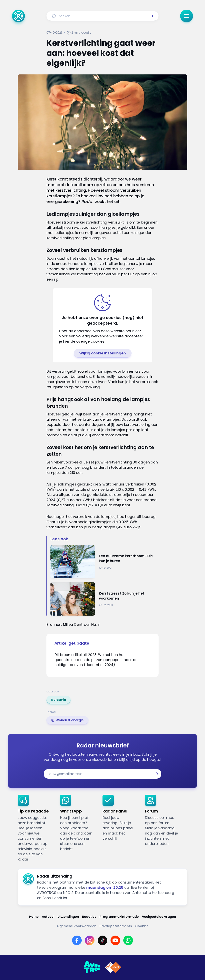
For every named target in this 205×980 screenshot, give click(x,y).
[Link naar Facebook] (77, 940)
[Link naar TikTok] (102, 940)
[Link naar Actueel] (48, 917)
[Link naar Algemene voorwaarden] (76, 926)
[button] (151, 16)
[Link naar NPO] (113, 967)
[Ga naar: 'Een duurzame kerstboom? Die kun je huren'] (104, 562)
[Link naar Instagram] (90, 940)
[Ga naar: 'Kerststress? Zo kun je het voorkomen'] (104, 599)
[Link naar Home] (34, 917)
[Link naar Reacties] (89, 917)
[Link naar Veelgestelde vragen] (159, 917)
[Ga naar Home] (18, 16)
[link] (59, 700)
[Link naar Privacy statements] (116, 926)
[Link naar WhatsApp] (128, 940)
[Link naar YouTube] (115, 940)
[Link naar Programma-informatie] (119, 917)
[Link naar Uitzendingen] (68, 917)
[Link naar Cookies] (142, 926)
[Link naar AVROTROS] (92, 967)
